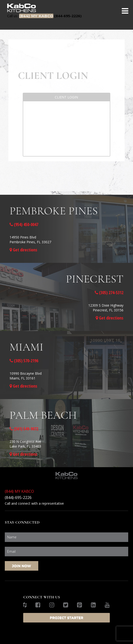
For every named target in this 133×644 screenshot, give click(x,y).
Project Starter (66, 618)
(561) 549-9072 (24, 429)
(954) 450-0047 (24, 224)
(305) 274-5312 (109, 292)
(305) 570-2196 (24, 361)
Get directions (23, 250)
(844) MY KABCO (19, 491)
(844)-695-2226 (18, 498)
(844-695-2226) (44, 16)
